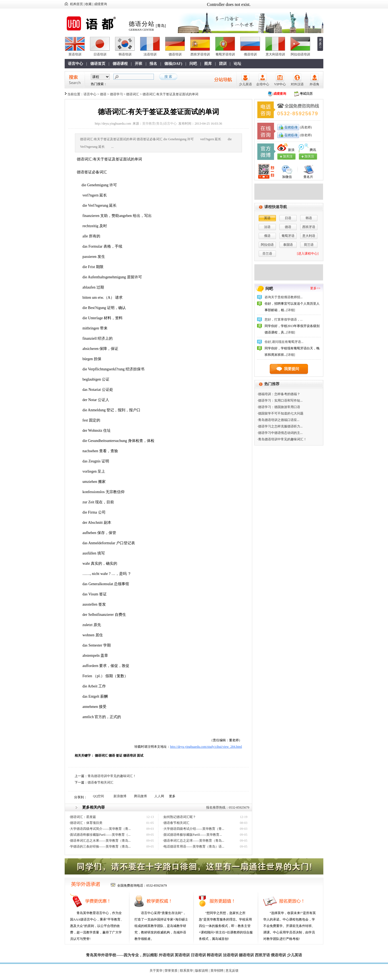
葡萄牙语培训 (225, 54)
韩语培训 (125, 54)
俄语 (267, 236)
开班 (138, 64)
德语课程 (120, 64)
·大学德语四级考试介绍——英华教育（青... (193, 829)
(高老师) (305, 127)
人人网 (159, 796)
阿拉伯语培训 (300, 54)
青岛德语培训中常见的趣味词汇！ (112, 776)
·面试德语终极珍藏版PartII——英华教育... (192, 835)
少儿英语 (245, 84)
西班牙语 (309, 227)
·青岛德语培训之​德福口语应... (278, 420)
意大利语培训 (275, 54)
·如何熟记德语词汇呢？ (179, 817)
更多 (320, 42)
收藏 (88, 4)
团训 (223, 64)
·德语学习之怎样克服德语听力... (280, 426)
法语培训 (150, 54)
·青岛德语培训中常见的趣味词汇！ (282, 439)
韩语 (309, 218)
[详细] (291, 310)
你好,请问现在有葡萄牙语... (284, 342)
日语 (288, 218)
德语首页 (98, 64)
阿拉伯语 (267, 245)
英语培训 (75, 54)
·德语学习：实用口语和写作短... (280, 401)
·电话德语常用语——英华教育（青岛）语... (193, 846)
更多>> (315, 288)
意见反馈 (232, 971)
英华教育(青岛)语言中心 (160, 124)
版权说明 (202, 971)
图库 (208, 64)
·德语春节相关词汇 (176, 823)
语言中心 (75, 64)
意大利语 (309, 236)
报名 (153, 64)
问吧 (193, 64)
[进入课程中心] (308, 254)
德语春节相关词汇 (101, 782)
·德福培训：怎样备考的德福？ (279, 394)
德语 (103, 94)
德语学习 (116, 94)
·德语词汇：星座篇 (83, 817)
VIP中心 (280, 84)
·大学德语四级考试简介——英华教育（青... (100, 829)
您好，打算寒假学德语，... (284, 319)
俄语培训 (250, 54)
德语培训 (175, 54)
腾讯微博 (140, 796)
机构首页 (77, 4)
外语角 (314, 84)
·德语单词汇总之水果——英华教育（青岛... (100, 841)
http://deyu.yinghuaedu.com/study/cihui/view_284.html (206, 747)
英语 (267, 218)
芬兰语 (267, 254)
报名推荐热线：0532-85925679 (228, 807)
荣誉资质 (171, 971)
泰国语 (288, 245)
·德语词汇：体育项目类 (86, 823)
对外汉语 (297, 84)
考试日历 (306, 94)
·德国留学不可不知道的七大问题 (280, 413)
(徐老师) (305, 135)
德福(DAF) (173, 64)
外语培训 (166, 955)
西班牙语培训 (200, 54)
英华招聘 (217, 971)
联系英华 (186, 971)
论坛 (237, 64)
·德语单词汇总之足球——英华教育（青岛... (193, 841)
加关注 (309, 156)
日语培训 (100, 54)
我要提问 (292, 369)
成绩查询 (101, 4)
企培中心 (263, 84)
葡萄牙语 (288, 236)
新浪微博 (120, 796)
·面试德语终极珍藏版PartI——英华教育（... (100, 835)
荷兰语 (309, 245)
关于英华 (156, 971)
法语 (267, 227)
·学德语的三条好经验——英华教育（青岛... (100, 846)
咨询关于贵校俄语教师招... (284, 297)
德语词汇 (133, 94)
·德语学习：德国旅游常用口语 (279, 407)
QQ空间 (98, 796)
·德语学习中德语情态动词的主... (280, 433)
